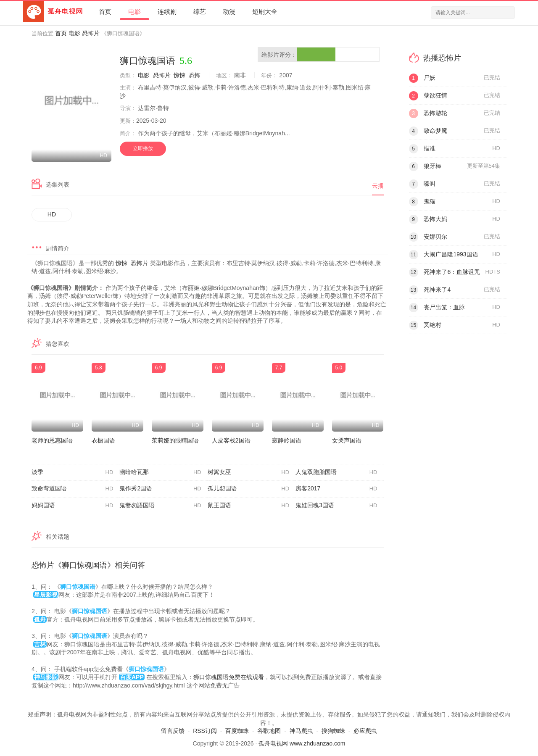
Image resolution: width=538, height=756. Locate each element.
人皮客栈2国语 (231, 440)
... (287, 133)
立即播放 (143, 148)
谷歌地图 (269, 731)
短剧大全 (265, 12)
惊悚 (179, 75)
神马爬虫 (301, 731)
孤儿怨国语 (248, 489)
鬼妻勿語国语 (160, 506)
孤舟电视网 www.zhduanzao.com (302, 743)
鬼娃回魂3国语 (336, 506)
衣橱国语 (103, 440)
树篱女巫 (248, 472)
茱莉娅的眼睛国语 (175, 440)
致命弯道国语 (72, 489)
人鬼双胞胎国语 (336, 472)
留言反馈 (173, 731)
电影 (134, 12)
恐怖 (195, 75)
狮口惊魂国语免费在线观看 (229, 677)
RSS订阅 (205, 731)
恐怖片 (91, 33)
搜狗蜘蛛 (333, 731)
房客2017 (336, 489)
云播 (378, 186)
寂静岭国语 (287, 440)
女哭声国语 (347, 440)
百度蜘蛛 (237, 731)
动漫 (229, 12)
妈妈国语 (72, 506)
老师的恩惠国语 (52, 440)
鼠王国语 (248, 506)
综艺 (200, 12)
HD (52, 214)
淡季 (72, 472)
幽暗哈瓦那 (160, 472)
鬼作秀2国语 (160, 489)
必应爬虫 (365, 731)
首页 (105, 12)
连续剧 (167, 12)
